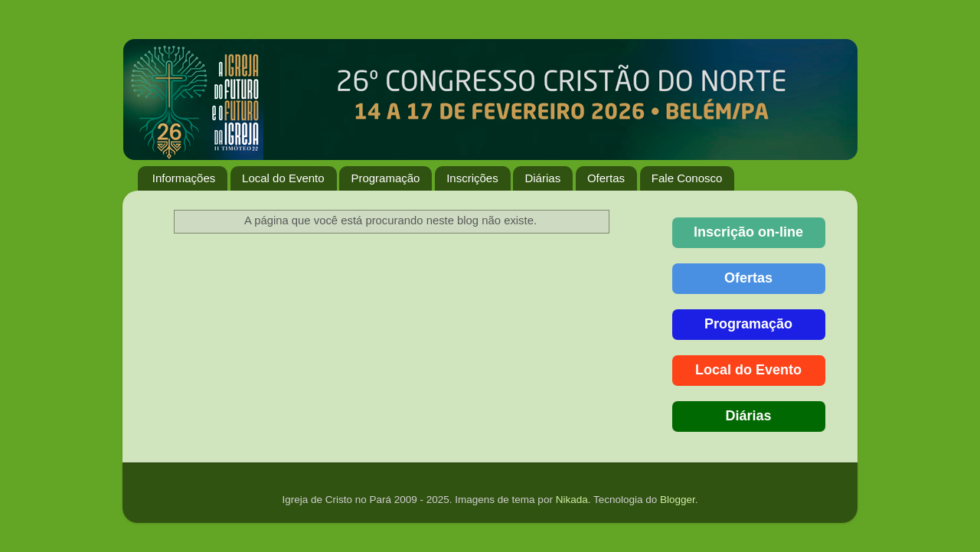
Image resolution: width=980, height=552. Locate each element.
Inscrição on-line (748, 232)
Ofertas (606, 178)
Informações (184, 178)
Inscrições (472, 178)
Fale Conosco (687, 178)
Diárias (542, 178)
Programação (385, 178)
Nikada (572, 500)
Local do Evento (283, 178)
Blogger (678, 500)
